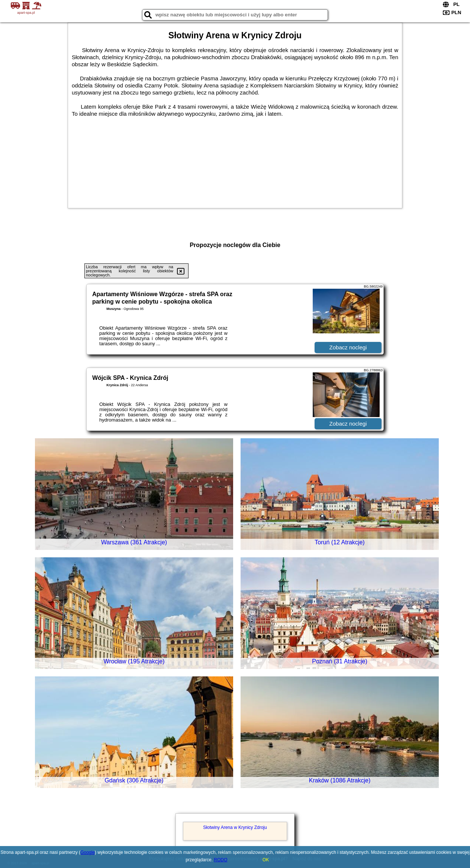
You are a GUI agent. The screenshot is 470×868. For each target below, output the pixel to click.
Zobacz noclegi (348, 347)
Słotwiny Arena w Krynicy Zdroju (235, 827)
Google (88, 852)
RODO (220, 860)
